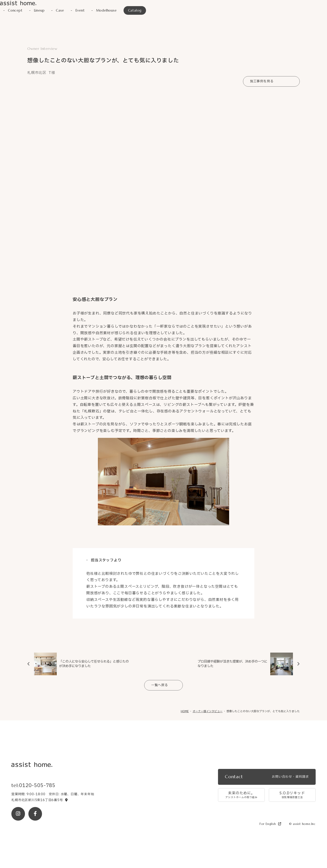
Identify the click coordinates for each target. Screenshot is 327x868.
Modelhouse (111, 11)
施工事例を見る (262, 81)
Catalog (141, 11)
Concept (16, 11)
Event (83, 11)
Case (62, 11)
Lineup (41, 11)
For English (270, 824)
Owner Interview (42, 49)
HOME (185, 711)
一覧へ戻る (160, 685)
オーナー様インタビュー (208, 711)
